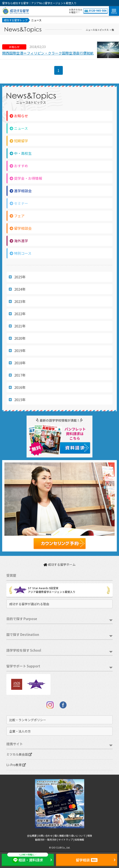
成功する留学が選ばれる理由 (29, 604)
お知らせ (19, 116)
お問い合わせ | (46, 836)
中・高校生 (21, 153)
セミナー (19, 203)
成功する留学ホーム (59, 564)
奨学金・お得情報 (26, 178)
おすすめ (19, 166)
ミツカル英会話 (19, 754)
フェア (17, 216)
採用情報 (79, 840)
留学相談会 (21, 228)
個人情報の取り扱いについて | (71, 836)
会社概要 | (33, 836)
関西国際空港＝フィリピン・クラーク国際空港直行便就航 (48, 53)
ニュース (19, 128)
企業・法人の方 (20, 731)
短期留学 (19, 141)
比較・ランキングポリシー (28, 720)
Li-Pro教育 (16, 765)
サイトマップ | (66, 840)
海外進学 (19, 241)
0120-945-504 (96, 11)
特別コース (21, 253)
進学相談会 (21, 191)
